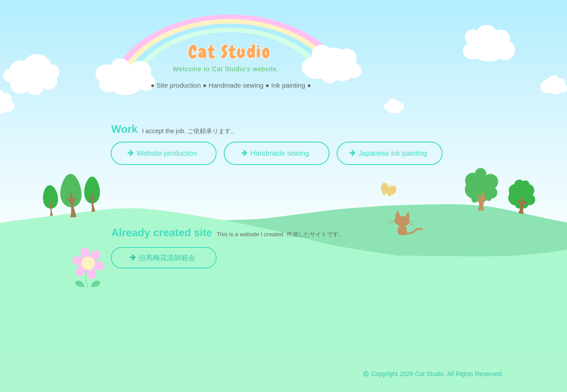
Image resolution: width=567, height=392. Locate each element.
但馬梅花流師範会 (167, 258)
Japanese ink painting (393, 153)
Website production (167, 153)
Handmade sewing (280, 153)
